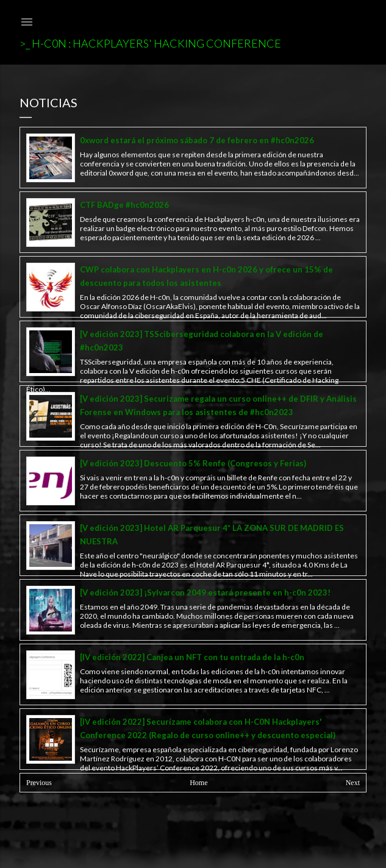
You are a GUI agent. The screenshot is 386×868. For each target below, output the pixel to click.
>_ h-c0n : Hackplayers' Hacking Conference (150, 43)
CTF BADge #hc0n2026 (124, 205)
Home (198, 783)
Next (353, 783)
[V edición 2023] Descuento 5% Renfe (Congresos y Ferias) (193, 463)
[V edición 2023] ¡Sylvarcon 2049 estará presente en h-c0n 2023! (205, 592)
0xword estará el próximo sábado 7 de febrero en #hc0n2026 (197, 140)
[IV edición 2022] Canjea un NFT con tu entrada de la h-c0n (192, 657)
